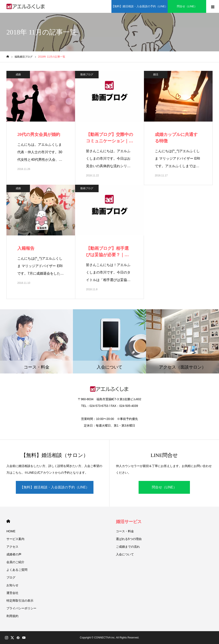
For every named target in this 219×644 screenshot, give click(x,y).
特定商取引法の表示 (20, 601)
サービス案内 (15, 539)
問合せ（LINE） (164, 487)
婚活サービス (129, 522)
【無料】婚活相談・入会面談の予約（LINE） (55, 487)
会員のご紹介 (15, 562)
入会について (125, 554)
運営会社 (12, 593)
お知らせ (12, 585)
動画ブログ (87, 74)
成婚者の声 (14, 554)
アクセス (12, 547)
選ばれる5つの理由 (129, 539)
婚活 (156, 74)
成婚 (18, 74)
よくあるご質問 (17, 570)
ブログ (11, 577)
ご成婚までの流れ (128, 547)
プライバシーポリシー (21, 608)
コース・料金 (125, 531)
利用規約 (12, 616)
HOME (8, 521)
